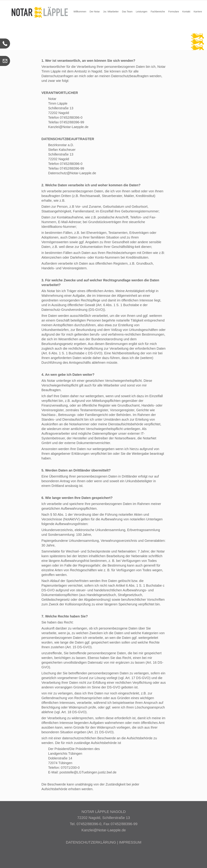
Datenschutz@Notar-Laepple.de (72, 173)
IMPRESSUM (130, 842)
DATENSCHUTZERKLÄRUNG (91, 842)
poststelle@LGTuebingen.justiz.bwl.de (88, 772)
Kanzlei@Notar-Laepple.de (68, 127)
